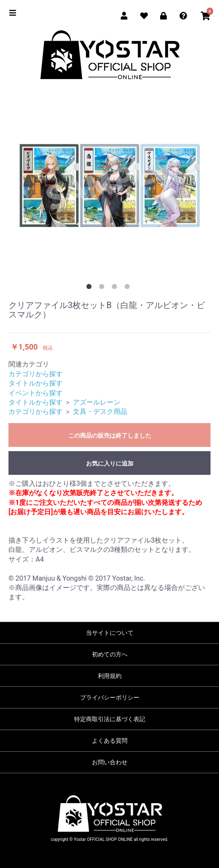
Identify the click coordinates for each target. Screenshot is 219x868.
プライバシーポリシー (110, 697)
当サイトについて (110, 633)
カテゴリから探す (36, 374)
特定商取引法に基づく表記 (110, 719)
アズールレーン (97, 402)
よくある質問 (110, 741)
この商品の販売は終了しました (110, 435)
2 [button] (103, 288)
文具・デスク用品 (100, 412)
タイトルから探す (36, 383)
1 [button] (91, 288)
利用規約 (110, 676)
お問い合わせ (110, 762)
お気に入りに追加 (110, 463)
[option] (109, 185)
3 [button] (116, 288)
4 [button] (129, 288)
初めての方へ (110, 654)
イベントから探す (36, 393)
